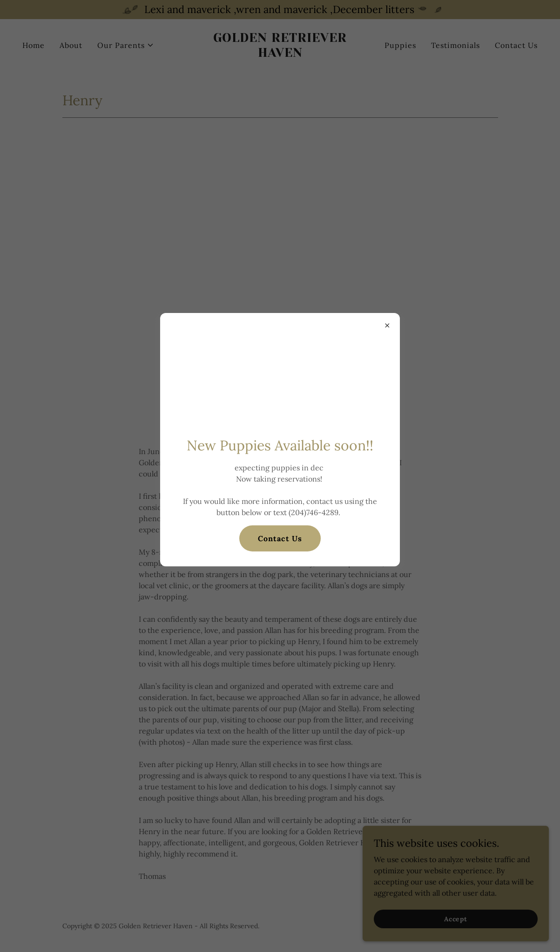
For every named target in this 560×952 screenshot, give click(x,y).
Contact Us (280, 538)
